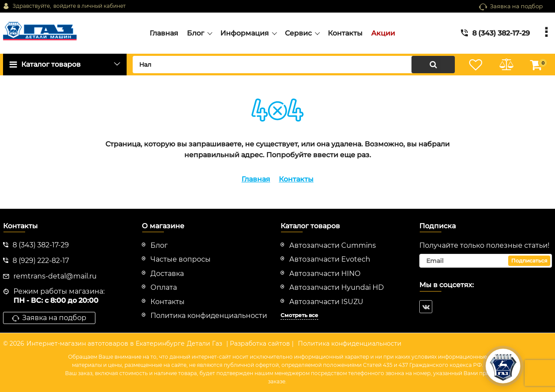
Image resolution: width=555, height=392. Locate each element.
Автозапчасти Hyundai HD (336, 287)
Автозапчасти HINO (325, 274)
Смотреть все (299, 315)
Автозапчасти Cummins (333, 245)
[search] (294, 65)
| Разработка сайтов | (260, 343)
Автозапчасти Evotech (330, 259)
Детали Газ (204, 343)
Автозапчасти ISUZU (326, 302)
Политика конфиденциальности (350, 343)
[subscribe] (486, 261)
